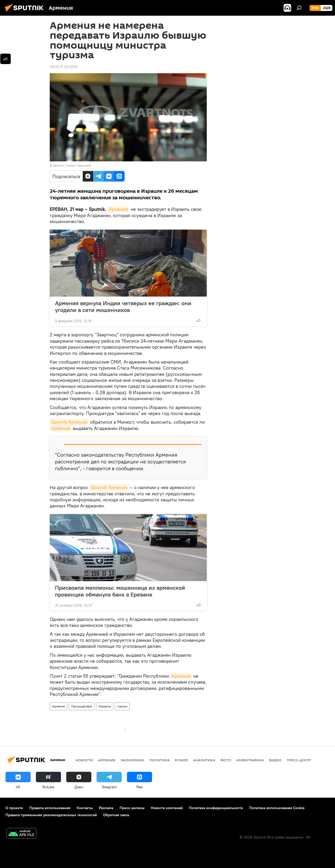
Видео (275, 760)
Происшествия (82, 706)
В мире (181, 760)
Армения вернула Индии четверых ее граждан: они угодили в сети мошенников (123, 307)
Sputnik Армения (69, 422)
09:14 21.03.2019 (64, 67)
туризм (122, 706)
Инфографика (250, 760)
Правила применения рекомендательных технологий (51, 815)
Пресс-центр (299, 760)
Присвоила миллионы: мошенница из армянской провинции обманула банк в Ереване (120, 591)
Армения (118, 209)
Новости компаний (167, 808)
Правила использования (50, 808)
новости (84, 760)
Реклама (106, 808)
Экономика (132, 760)
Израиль (105, 706)
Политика (160, 760)
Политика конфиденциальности (216, 808)
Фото (226, 760)
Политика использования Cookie (277, 808)
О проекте (14, 808)
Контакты (85, 808)
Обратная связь (116, 815)
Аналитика (204, 760)
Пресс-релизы (132, 808)
